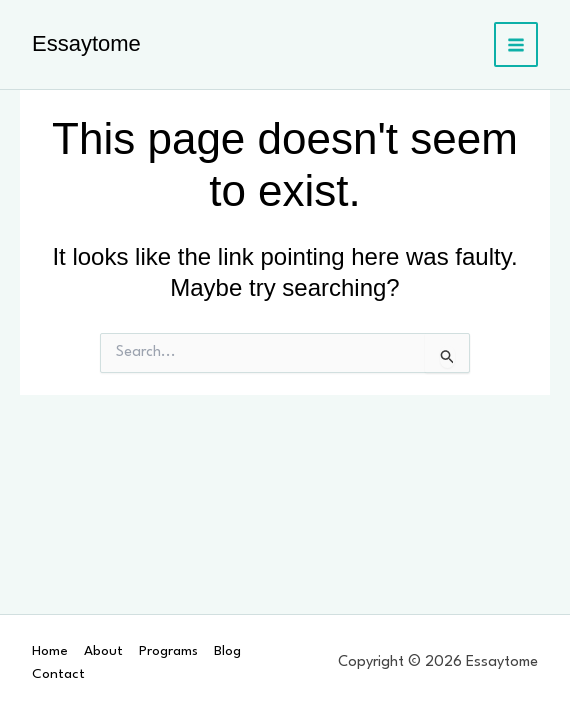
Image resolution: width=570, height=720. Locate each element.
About (103, 651)
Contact (58, 674)
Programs (168, 651)
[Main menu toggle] (516, 44)
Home (50, 651)
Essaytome (86, 43)
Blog (227, 651)
